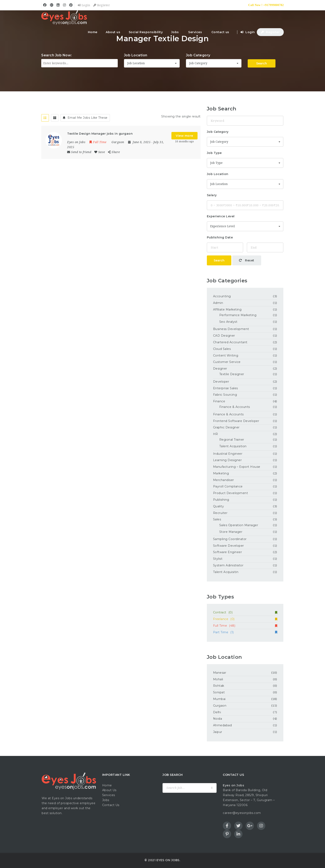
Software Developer (229, 546)
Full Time (245, 626)
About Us (109, 790)
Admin (218, 303)
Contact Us (111, 805)
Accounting (222, 296)
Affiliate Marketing (227, 309)
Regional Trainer (232, 440)
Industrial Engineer (228, 454)
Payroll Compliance (228, 486)
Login (84, 5)
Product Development (231, 493)
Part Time (245, 632)
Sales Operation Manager (239, 525)
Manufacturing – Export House (237, 467)
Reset (247, 260)
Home (93, 32)
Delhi (217, 712)
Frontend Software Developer (236, 421)
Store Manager (231, 532)
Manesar (220, 673)
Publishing (221, 500)
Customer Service (227, 362)
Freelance (245, 619)
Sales (217, 519)
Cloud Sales (222, 349)
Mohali (218, 679)
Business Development (231, 329)
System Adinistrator (228, 565)
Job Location (136, 55)
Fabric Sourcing (225, 395)
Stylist (218, 559)
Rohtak (219, 686)
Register (102, 5)
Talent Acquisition (233, 446)
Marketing (221, 473)
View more (184, 136)
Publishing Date (220, 237)
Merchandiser (224, 480)
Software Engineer (228, 552)
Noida (218, 719)
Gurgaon (220, 706)
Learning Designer (227, 460)
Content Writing (226, 355)
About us (113, 32)
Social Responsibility (146, 32)
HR (216, 434)
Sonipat (219, 692)
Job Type (214, 153)
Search (262, 63)
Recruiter (220, 513)
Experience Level (221, 216)
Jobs (175, 32)
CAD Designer (224, 336)
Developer (221, 382)
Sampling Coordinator (230, 539)
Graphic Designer (226, 427)
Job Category (198, 55)
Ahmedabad (223, 725)
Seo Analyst (228, 322)
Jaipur (218, 732)
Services (195, 32)
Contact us (220, 32)
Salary (212, 195)
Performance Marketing (238, 315)
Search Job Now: (57, 55)
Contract (245, 612)
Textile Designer (232, 374)
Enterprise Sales (226, 388)
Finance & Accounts (235, 407)
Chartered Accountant (230, 342)
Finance (219, 401)
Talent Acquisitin (226, 572)
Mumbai (219, 699)
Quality (219, 506)
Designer (220, 369)
